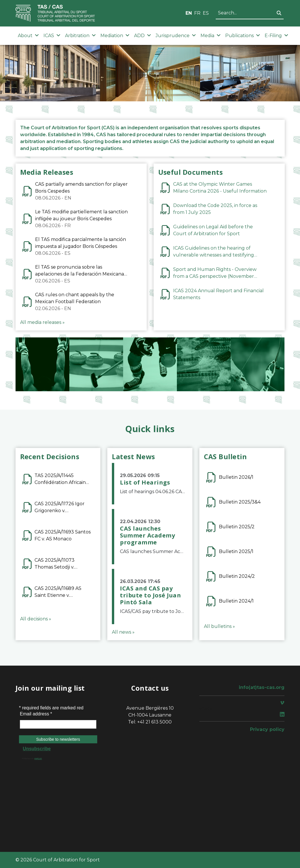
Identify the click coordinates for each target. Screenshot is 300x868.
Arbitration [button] (80, 36)
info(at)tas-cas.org (262, 687)
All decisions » (36, 619)
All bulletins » (219, 626)
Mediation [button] (115, 36)
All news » (123, 632)
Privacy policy (267, 729)
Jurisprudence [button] (176, 36)
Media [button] (211, 36)
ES (206, 13)
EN (189, 13)
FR (197, 13)
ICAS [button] (52, 36)
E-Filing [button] (276, 36)
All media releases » (42, 322)
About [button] (28, 36)
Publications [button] (243, 36)
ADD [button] (143, 36)
